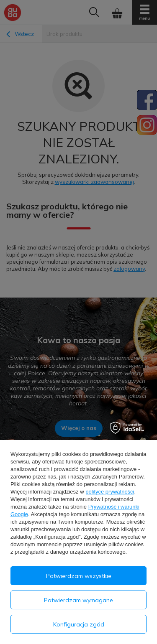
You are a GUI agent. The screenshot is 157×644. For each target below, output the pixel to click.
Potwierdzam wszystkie (79, 576)
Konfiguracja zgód (79, 624)
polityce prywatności (110, 492)
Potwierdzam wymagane (78, 600)
